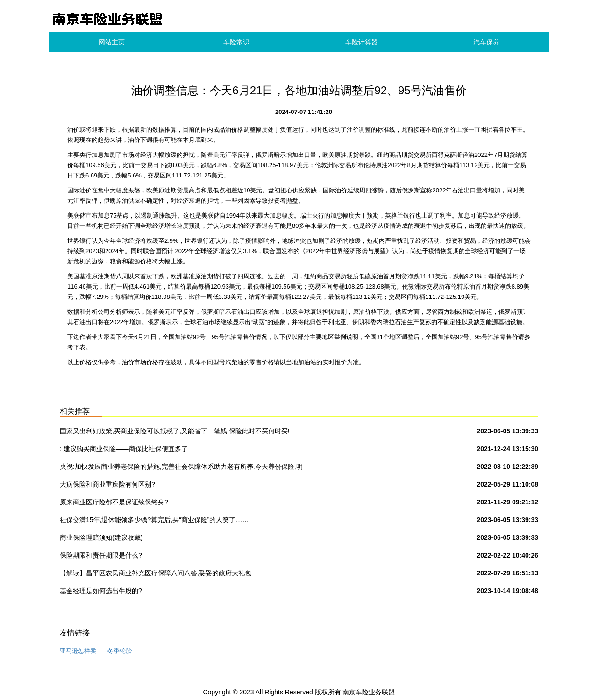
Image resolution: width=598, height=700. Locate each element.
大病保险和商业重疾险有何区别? (107, 484)
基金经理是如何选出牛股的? (101, 591)
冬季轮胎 (120, 651)
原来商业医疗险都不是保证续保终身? (114, 502)
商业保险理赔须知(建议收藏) (101, 537)
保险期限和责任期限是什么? (101, 555)
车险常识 (236, 42)
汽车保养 (486, 42)
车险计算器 (362, 42)
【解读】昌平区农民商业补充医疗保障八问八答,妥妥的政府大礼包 (156, 573)
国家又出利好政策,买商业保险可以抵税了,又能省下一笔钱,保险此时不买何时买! (175, 431)
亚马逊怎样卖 (78, 651)
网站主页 (112, 42)
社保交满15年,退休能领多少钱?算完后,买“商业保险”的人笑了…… (154, 520)
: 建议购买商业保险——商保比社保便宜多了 (124, 449)
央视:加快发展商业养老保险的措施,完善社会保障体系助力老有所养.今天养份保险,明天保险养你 (181, 468)
